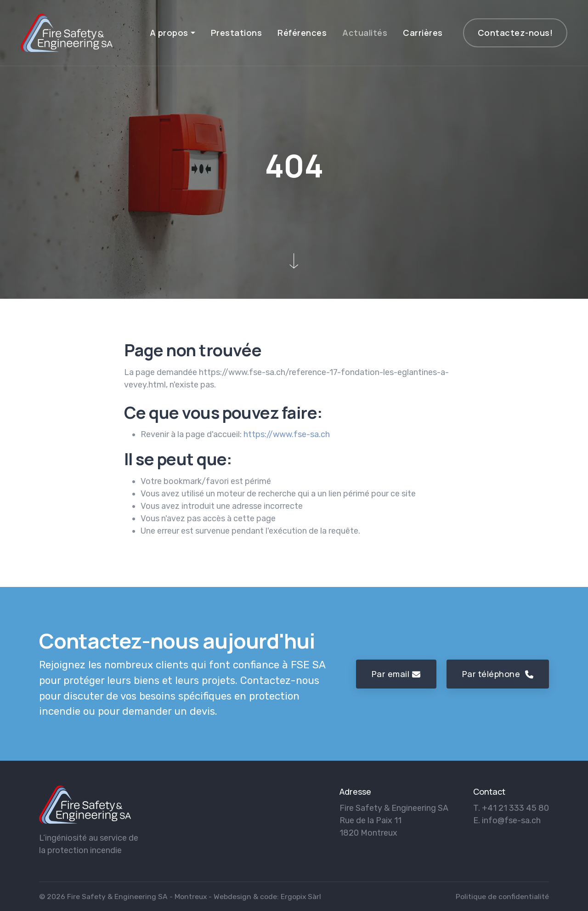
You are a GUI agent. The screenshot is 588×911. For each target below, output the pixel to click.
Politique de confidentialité (502, 897)
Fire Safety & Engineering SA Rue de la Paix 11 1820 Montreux (394, 820)
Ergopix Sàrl (301, 897)
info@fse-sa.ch (511, 820)
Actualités (365, 33)
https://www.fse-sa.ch (287, 434)
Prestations (237, 33)
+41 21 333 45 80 (515, 808)
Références (302, 33)
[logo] (85, 805)
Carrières (423, 33)
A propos (169, 33)
